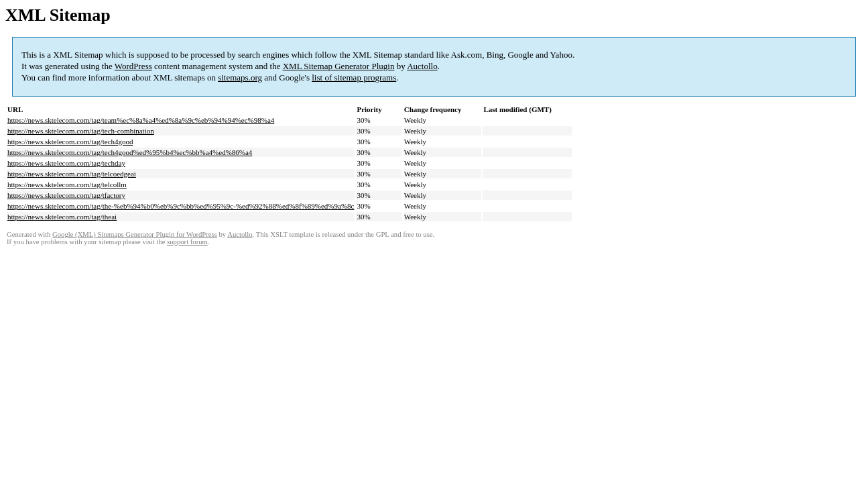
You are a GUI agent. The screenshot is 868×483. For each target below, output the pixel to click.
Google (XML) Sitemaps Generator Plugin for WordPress (135, 234)
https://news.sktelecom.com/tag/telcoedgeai (72, 174)
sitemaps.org (240, 77)
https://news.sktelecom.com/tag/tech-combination (81, 131)
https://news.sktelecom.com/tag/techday (66, 163)
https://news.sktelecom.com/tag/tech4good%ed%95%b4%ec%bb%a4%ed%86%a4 (130, 152)
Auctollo (422, 66)
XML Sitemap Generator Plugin (339, 66)
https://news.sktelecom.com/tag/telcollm (67, 184)
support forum (187, 242)
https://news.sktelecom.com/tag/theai (62, 217)
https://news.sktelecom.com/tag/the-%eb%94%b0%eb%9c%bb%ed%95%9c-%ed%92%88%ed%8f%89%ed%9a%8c (181, 206)
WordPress (133, 66)
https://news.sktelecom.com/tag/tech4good (70, 142)
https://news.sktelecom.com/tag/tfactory (66, 195)
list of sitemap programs (354, 77)
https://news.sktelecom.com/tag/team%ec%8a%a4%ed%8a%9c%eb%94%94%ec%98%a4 (141, 120)
